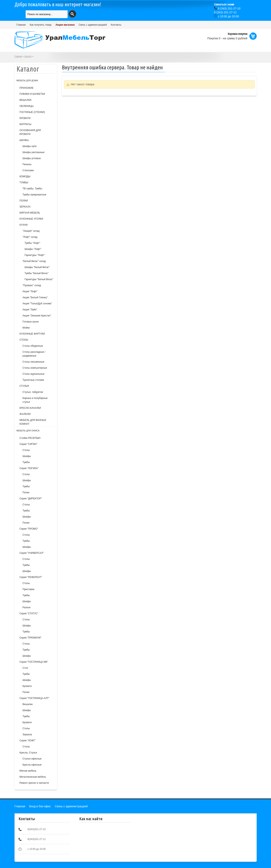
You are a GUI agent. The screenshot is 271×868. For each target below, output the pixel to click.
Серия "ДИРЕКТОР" (31, 499)
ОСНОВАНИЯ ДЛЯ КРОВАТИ (30, 132)
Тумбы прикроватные (35, 195)
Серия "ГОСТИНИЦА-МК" (34, 662)
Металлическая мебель (33, 777)
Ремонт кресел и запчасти (34, 783)
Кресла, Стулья (28, 753)
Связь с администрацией (93, 25)
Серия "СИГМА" (29, 444)
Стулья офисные (32, 759)
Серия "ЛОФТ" (28, 741)
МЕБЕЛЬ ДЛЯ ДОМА (27, 80)
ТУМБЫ (24, 183)
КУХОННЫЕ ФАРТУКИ (32, 334)
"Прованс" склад (32, 285)
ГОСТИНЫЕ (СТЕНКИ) (32, 112)
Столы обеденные (33, 346)
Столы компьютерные (35, 368)
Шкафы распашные (34, 152)
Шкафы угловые (32, 158)
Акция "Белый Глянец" (35, 297)
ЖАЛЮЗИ (25, 414)
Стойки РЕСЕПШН (30, 438)
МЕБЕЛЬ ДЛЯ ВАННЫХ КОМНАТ (33, 422)
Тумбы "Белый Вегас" (37, 273)
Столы (26, 450)
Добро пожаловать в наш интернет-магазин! (58, 4)
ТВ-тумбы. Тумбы (32, 189)
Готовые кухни (31, 322)
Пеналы (27, 164)
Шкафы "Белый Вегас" (37, 267)
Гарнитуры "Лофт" (35, 255)
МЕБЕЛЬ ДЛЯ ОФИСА (28, 431)
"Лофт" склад (30, 237)
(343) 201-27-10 (229, 8)
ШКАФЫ (24, 140)
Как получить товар (41, 25)
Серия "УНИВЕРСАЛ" (32, 553)
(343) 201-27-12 (225, 12)
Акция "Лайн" (30, 310)
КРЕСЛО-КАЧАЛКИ (30, 408)
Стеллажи (28, 170)
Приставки (28, 589)
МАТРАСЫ (26, 124)
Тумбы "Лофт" (32, 243)
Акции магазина (65, 25)
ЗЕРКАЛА (25, 207)
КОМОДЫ (25, 176)
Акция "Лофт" (30, 291)
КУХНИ (24, 225)
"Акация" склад (31, 231)
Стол (25, 668)
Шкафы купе (30, 146)
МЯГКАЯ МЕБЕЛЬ (30, 213)
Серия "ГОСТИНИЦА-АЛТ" (35, 698)
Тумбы (26, 462)
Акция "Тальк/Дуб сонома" (37, 304)
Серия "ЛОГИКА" (29, 468)
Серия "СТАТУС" (29, 613)
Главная (21, 25)
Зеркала (27, 734)
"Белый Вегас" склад (34, 261)
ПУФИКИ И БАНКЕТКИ (32, 94)
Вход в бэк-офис (40, 806)
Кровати (27, 686)
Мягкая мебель (28, 771)
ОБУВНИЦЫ (27, 106)
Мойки (26, 328)
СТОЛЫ (24, 340)
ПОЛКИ (24, 201)
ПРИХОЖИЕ (27, 88)
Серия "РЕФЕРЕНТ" (31, 577)
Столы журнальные (34, 374)
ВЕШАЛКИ (26, 100)
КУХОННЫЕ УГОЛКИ (31, 219)
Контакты (116, 25)
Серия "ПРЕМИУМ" (30, 638)
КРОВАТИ (25, 118)
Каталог (28, 56)
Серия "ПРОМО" (29, 529)
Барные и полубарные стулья (35, 400)
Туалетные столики (33, 380)
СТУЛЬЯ (24, 386)
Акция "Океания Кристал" (37, 316)
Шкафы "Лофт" (33, 249)
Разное (27, 607)
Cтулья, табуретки (33, 392)
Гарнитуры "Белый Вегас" (39, 279)
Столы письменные (33, 362)
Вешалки (28, 704)
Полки (26, 492)
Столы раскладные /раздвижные (34, 354)
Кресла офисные (32, 765)
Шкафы (27, 456)
